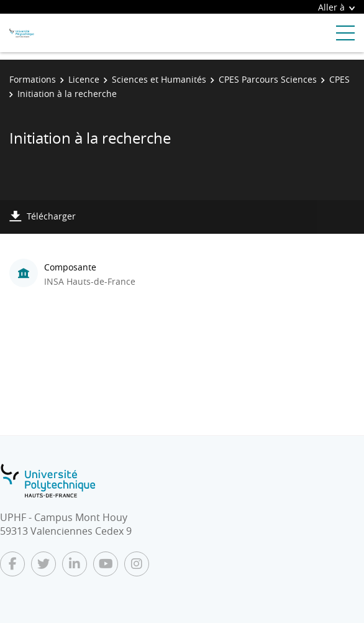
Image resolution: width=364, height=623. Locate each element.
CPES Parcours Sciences (268, 79)
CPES (339, 79)
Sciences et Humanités (159, 79)
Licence (84, 79)
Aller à (336, 7)
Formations (33, 79)
